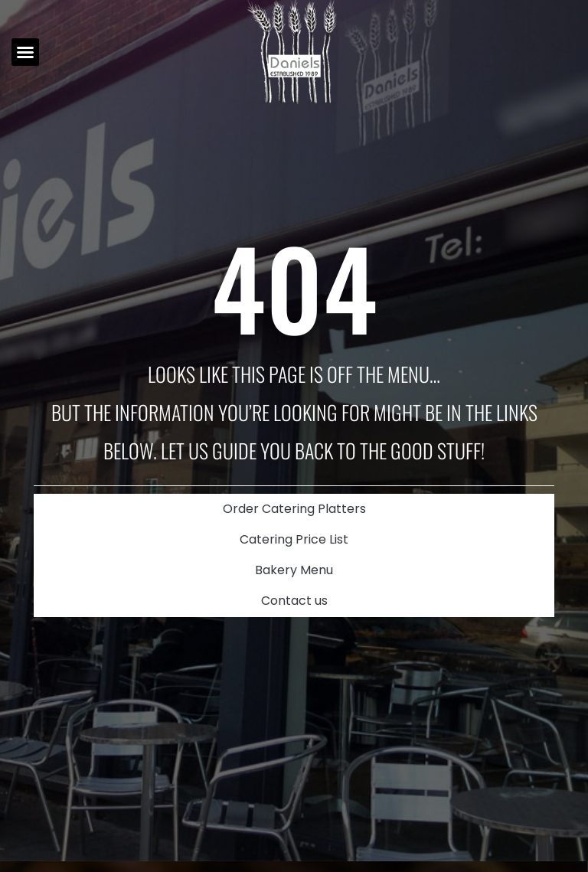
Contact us (294, 601)
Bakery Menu (294, 570)
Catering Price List (294, 539)
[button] (25, 52)
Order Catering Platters (294, 509)
